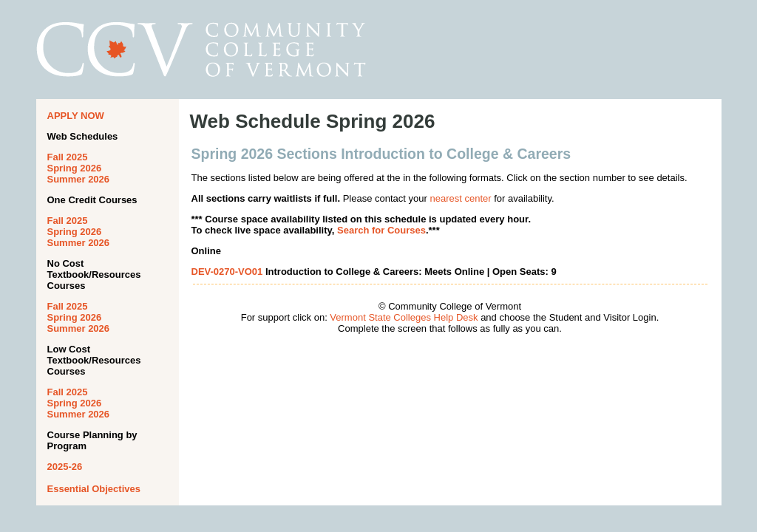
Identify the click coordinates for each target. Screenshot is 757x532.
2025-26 (65, 467)
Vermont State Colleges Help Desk (404, 317)
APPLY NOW (76, 116)
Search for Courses (381, 230)
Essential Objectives (94, 489)
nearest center (460, 198)
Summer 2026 (79, 179)
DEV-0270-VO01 (227, 272)
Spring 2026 (75, 168)
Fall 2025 (68, 157)
